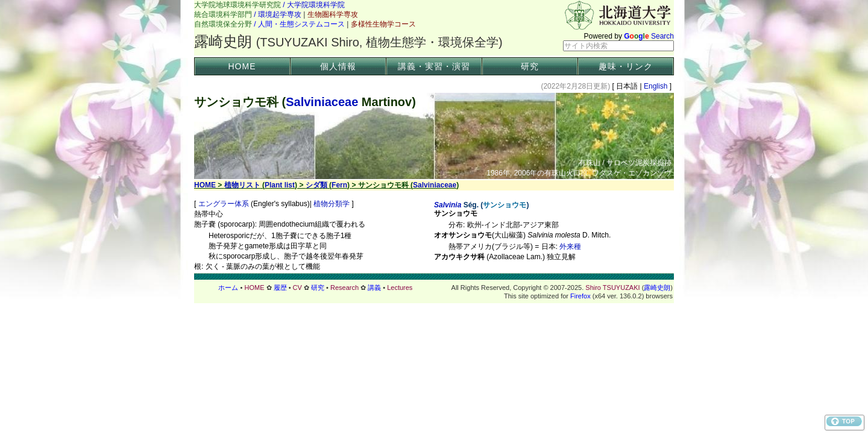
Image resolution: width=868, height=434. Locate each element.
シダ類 (316, 185)
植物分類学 (332, 204)
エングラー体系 (223, 204)
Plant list (280, 185)
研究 (530, 66)
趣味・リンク (626, 66)
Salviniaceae (322, 102)
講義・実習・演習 (434, 66)
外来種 (570, 247)
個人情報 (338, 66)
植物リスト (242, 185)
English (656, 86)
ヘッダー (434, 28)
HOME (242, 66)
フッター (434, 288)
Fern (339, 185)
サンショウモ (505, 205)
